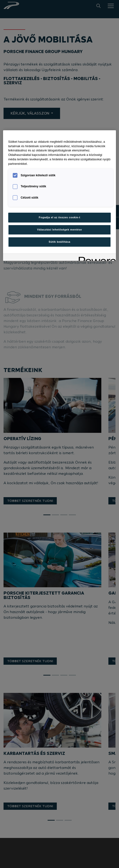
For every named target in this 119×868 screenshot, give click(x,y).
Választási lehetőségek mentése (59, 230)
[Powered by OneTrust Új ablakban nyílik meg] (96, 258)
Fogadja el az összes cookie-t (60, 217)
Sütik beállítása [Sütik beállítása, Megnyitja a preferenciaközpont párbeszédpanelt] (60, 242)
